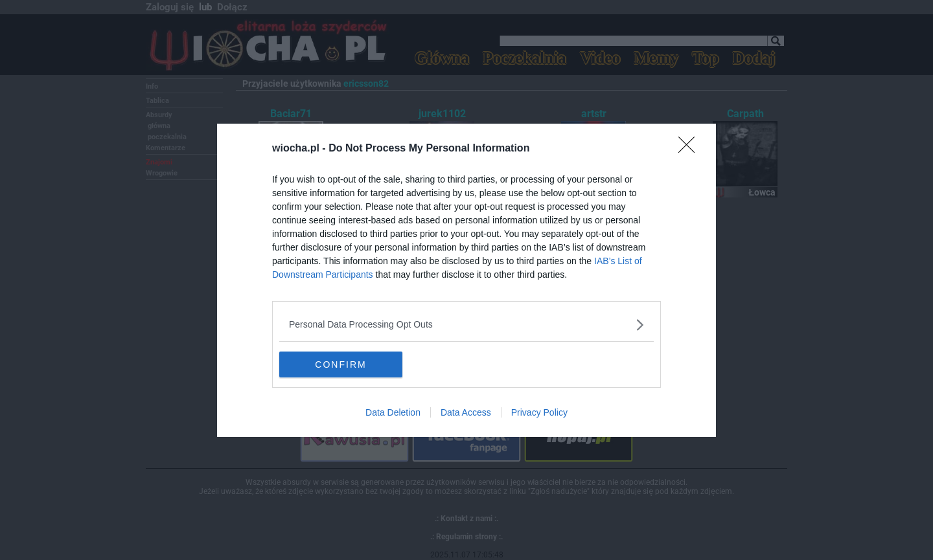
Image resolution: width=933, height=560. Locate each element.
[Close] (691, 149)
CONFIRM (340, 364)
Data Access (466, 412)
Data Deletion (393, 412)
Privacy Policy (539, 412)
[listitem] (466, 325)
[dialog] (466, 280)
